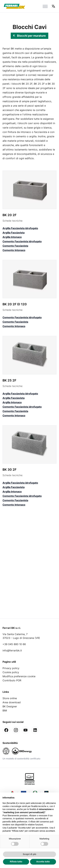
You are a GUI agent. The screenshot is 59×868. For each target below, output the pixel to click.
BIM (5, 710)
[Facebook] (6, 730)
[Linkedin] (35, 730)
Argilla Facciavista (14, 233)
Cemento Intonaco (14, 250)
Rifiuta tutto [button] (16, 862)
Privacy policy (11, 668)
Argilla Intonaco (12, 237)
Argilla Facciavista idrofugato (20, 228)
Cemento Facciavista (15, 246)
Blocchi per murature (29, 36)
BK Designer (10, 706)
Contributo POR (12, 680)
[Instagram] (16, 730)
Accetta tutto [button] (43, 862)
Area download (12, 702)
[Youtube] (25, 730)
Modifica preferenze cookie (19, 676)
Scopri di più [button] (29, 854)
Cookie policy (11, 672)
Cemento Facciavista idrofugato (22, 241)
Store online (10, 698)
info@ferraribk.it (12, 650)
